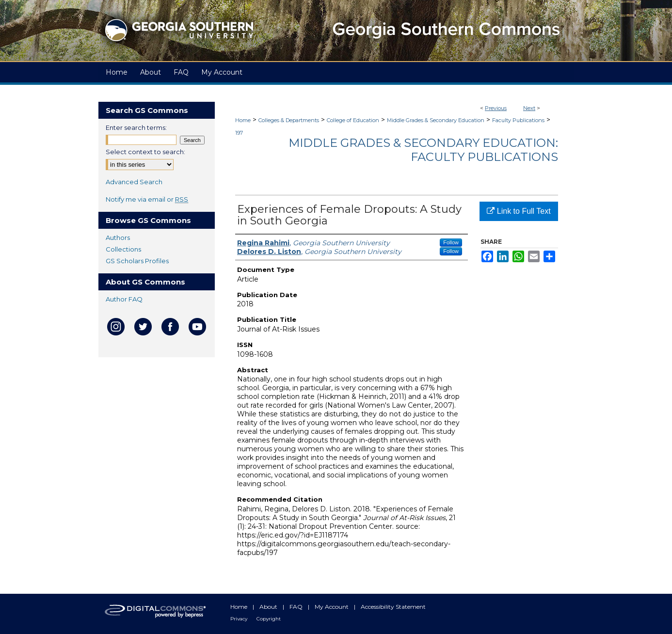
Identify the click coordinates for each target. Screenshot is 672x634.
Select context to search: (145, 152)
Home (243, 120)
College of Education (353, 120)
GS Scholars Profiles (137, 261)
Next (529, 108)
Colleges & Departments (289, 120)
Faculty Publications (518, 120)
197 (239, 133)
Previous (496, 108)
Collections (123, 249)
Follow (451, 242)
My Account (332, 607)
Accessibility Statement (393, 607)
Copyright (269, 619)
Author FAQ (124, 299)
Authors (118, 238)
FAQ (297, 607)
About (269, 607)
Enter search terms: (136, 127)
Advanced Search (134, 182)
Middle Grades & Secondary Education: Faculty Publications (423, 150)
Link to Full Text (519, 211)
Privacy (240, 619)
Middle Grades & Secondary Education (436, 120)
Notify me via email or (147, 199)
